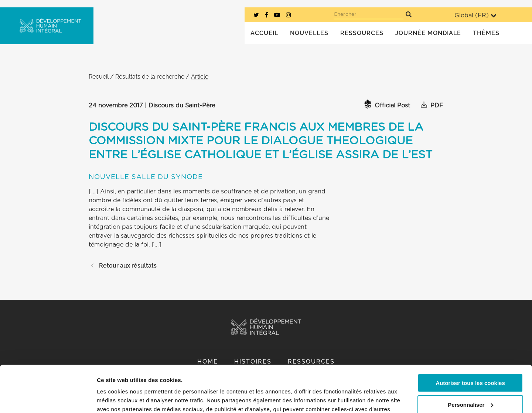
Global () (475, 15)
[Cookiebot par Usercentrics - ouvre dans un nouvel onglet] (48, 399)
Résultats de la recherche (150, 77)
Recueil (99, 77)
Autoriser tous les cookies (470, 343)
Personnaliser (470, 364)
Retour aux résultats (123, 266)
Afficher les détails (122, 398)
